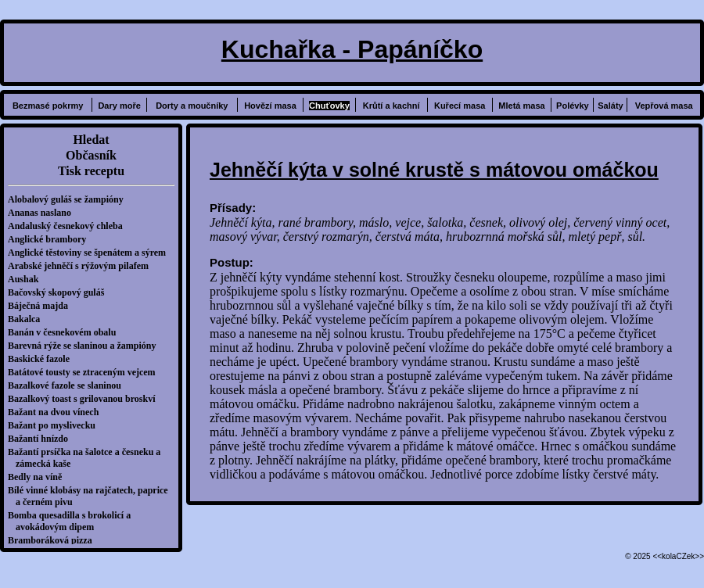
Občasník (91, 155)
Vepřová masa (664, 106)
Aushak (27, 279)
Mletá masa (521, 106)
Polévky (573, 106)
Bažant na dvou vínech (57, 412)
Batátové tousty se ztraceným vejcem (86, 372)
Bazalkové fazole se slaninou (68, 385)
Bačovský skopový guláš (60, 292)
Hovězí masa (270, 106)
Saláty (610, 106)
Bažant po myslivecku (56, 425)
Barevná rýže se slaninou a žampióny (86, 346)
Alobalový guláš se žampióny (70, 199)
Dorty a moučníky (192, 106)
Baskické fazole (43, 359)
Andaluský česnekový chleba (69, 226)
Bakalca (28, 319)
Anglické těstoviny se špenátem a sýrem (91, 253)
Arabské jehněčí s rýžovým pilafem (82, 266)
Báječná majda (42, 306)
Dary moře (119, 106)
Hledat (91, 140)
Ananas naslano (43, 213)
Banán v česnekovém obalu (66, 332)
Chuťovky (329, 106)
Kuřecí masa (460, 106)
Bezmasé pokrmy (48, 106)
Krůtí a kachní (392, 106)
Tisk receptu (91, 171)
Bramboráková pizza (54, 540)
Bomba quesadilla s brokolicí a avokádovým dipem (73, 521)
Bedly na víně (39, 477)
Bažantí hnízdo (42, 439)
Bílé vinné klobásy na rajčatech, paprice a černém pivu (92, 496)
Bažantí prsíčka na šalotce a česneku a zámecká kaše (88, 458)
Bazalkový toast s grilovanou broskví (85, 399)
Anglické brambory (51, 239)
